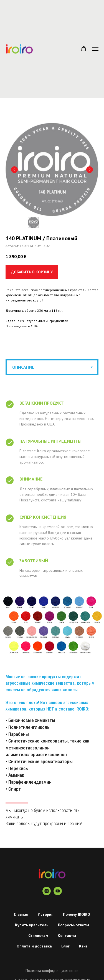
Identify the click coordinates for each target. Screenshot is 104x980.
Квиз (83, 946)
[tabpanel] (52, 625)
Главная (21, 914)
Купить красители (32, 925)
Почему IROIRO (77, 914)
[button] (84, 49)
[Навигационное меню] (95, 49)
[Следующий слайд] (90, 170)
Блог (65, 946)
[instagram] (47, 894)
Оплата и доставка (34, 946)
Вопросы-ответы (73, 925)
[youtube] (58, 894)
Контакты (67, 936)
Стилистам (38, 936)
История (46, 914)
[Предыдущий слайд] (14, 170)
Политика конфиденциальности (52, 971)
